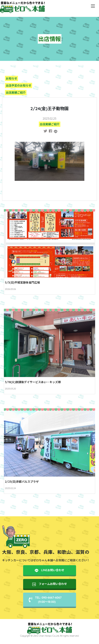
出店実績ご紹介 (16, 93)
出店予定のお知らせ (19, 85)
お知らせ (11, 78)
